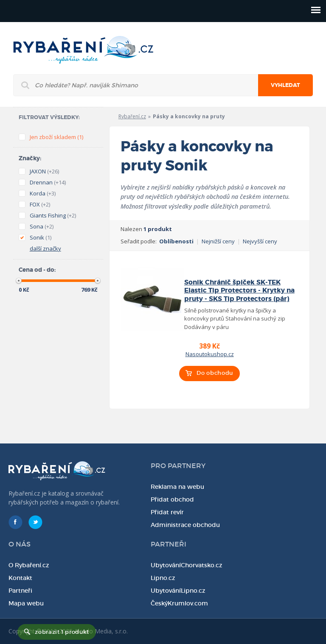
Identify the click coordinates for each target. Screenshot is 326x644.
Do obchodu (215, 373)
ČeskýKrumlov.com (179, 603)
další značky (45, 248)
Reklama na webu (177, 487)
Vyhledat (285, 85)
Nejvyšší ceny (260, 241)
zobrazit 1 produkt (62, 632)
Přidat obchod (172, 499)
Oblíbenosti (176, 241)
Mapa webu (26, 603)
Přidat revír (167, 512)
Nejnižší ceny (218, 241)
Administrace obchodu (185, 525)
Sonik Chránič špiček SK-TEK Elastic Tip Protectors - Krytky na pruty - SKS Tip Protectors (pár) (239, 291)
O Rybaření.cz (29, 565)
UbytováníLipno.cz (178, 591)
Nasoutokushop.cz (210, 354)
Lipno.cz (163, 578)
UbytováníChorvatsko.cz (187, 565)
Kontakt (20, 578)
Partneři (20, 591)
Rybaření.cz (132, 116)
